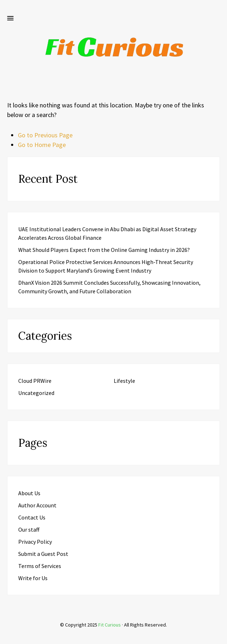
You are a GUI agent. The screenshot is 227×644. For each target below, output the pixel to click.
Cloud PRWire (35, 381)
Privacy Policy (35, 542)
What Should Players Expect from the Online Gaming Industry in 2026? (104, 250)
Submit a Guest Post (43, 554)
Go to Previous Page (45, 135)
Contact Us (32, 517)
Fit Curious (110, 625)
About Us (29, 493)
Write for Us (33, 578)
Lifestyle (124, 381)
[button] (10, 19)
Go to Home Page (42, 145)
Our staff (29, 529)
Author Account (37, 505)
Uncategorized (36, 393)
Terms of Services (40, 566)
